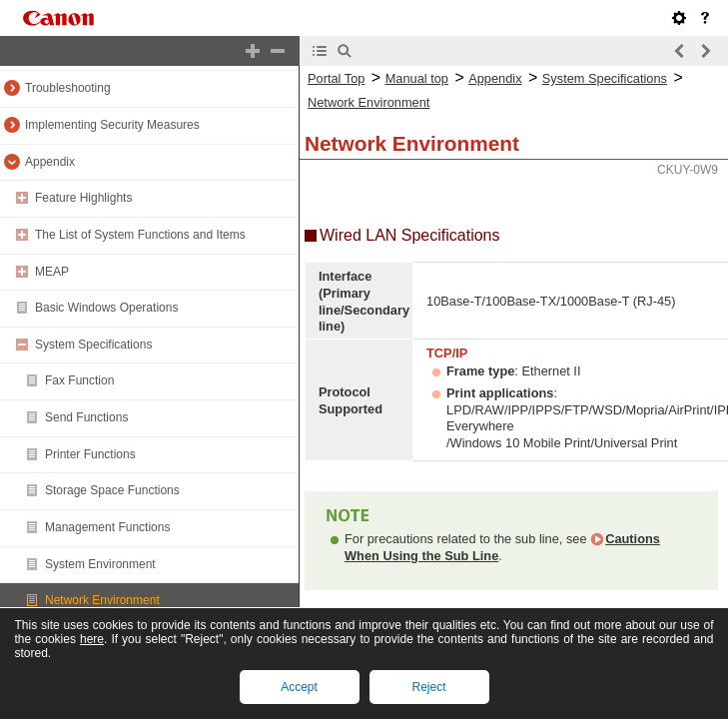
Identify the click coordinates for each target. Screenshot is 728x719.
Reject (428, 687)
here (92, 639)
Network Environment (102, 600)
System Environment (100, 564)
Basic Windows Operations (106, 308)
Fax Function (79, 380)
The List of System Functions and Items (140, 235)
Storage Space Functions (112, 490)
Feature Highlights (83, 198)
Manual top (417, 78)
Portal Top (336, 78)
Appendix (50, 162)
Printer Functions (90, 454)
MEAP (52, 272)
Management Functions (107, 527)
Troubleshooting (68, 88)
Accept (299, 687)
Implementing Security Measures (112, 125)
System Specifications (93, 345)
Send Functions (86, 417)
